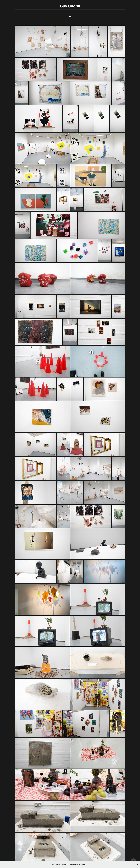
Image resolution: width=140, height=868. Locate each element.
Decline (82, 865)
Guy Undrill (70, 6)
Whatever (74, 865)
